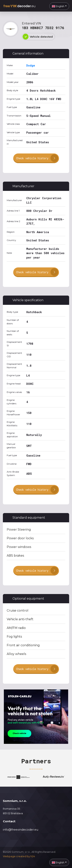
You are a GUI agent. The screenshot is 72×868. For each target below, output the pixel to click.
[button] (59, 6)
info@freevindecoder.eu (21, 830)
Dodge (31, 65)
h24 (33, 856)
